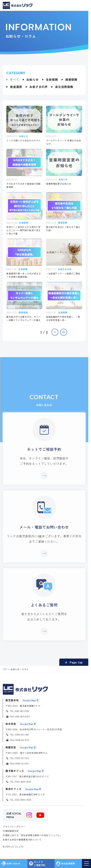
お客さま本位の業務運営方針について (22, 839)
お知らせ (32, 79)
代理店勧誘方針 (11, 831)
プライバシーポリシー (14, 826)
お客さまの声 (39, 87)
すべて (15, 79)
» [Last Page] (64, 332)
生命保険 (52, 79)
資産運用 (16, 87)
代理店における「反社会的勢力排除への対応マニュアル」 (32, 835)
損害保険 (71, 79)
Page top (76, 662)
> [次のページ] (55, 332)
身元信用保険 (64, 87)
